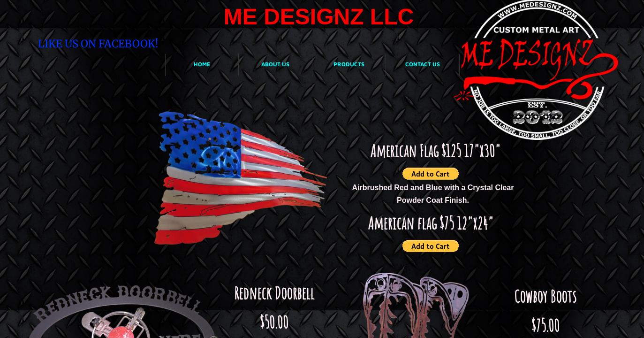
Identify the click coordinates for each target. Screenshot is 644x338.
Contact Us (423, 64)
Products (349, 64)
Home (202, 64)
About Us (275, 64)
